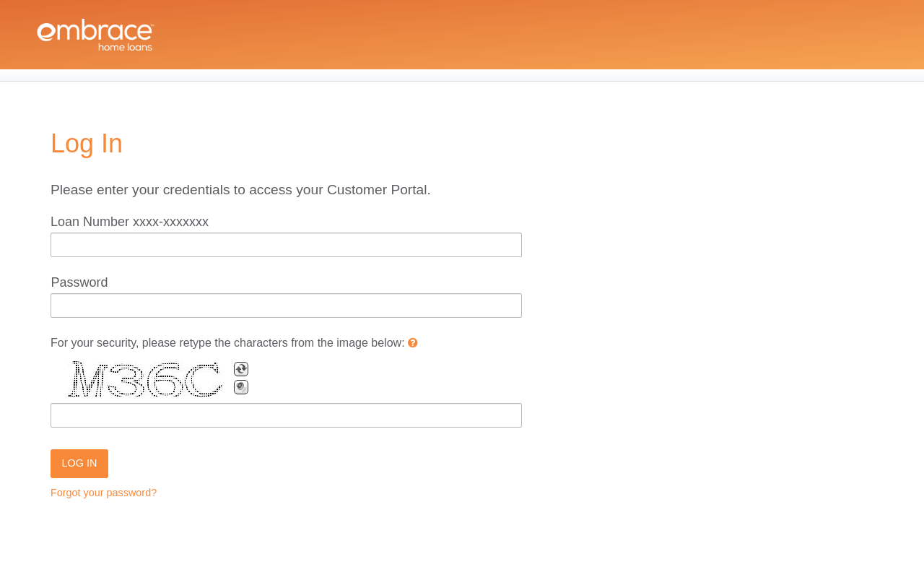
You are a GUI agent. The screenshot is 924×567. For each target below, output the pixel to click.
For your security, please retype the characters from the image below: (234, 343)
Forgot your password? (104, 493)
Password (79, 282)
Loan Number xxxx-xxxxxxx (130, 222)
